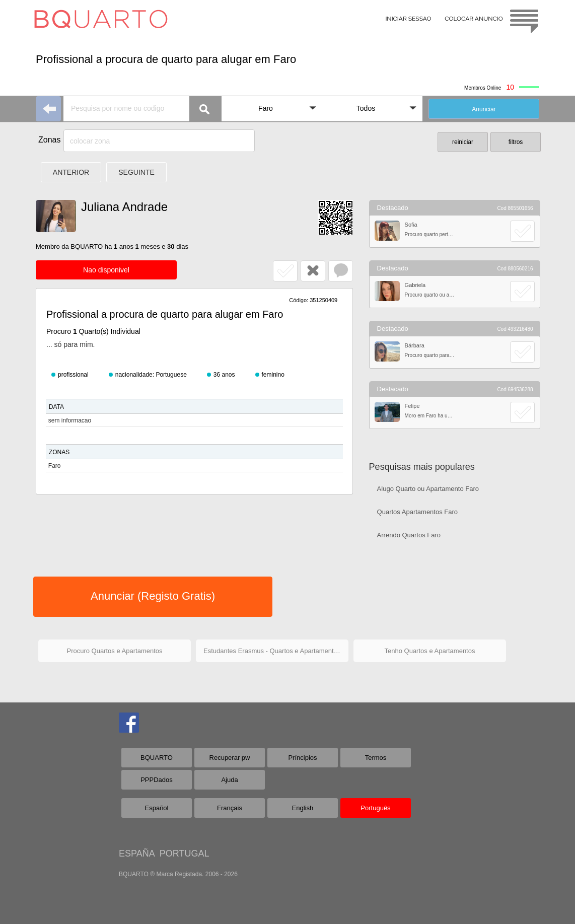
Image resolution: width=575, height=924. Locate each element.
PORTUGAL (185, 854)
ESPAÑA (137, 854)
